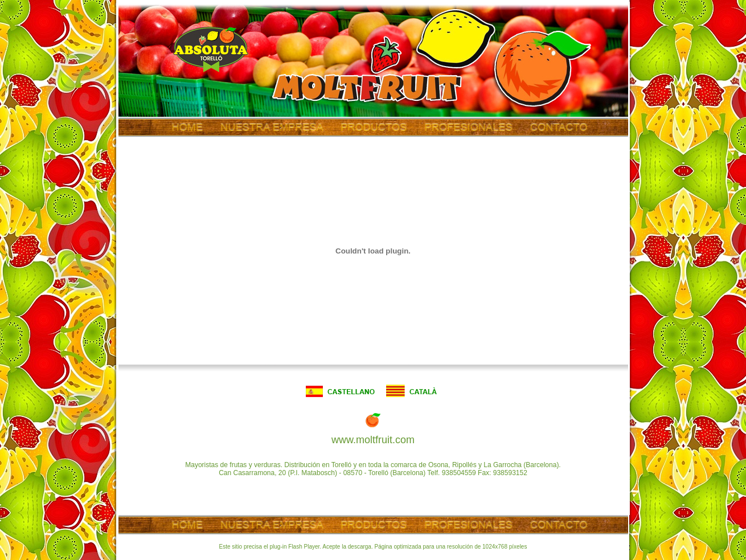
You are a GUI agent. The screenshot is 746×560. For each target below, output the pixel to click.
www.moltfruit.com (373, 440)
